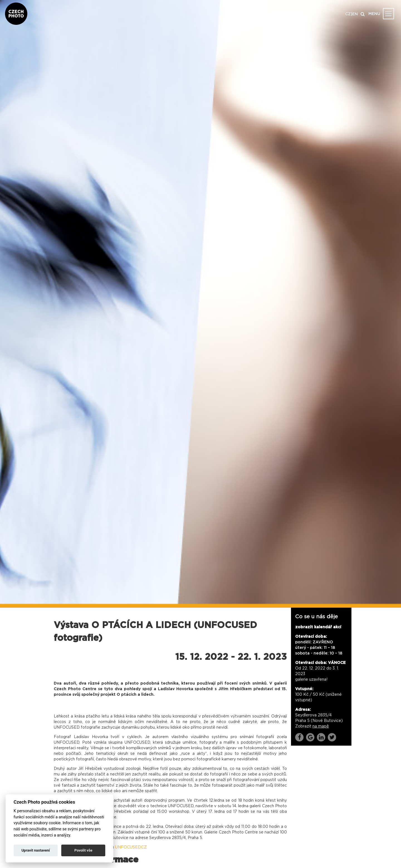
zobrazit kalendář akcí (318, 627)
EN (355, 14)
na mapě (321, 726)
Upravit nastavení (36, 850)
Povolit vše (83, 850)
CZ (348, 14)
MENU (374, 14)
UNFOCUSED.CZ (131, 847)
